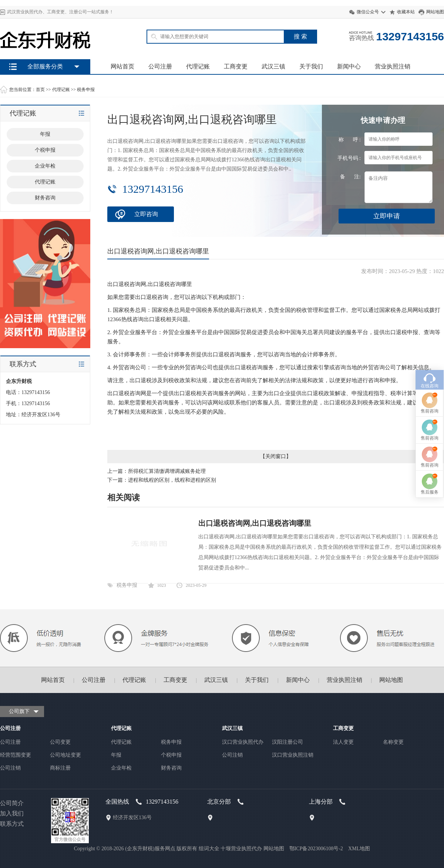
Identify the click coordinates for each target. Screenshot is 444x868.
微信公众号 (368, 12)
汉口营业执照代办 (243, 742)
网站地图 (435, 12)
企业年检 (121, 768)
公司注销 (10, 768)
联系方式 (12, 824)
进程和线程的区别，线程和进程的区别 (172, 480)
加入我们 (12, 813)
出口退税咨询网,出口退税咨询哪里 (255, 523)
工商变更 (236, 66)
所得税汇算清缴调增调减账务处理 (167, 471)
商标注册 (60, 768)
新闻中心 (349, 66)
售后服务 (430, 437)
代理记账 (198, 66)
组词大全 (209, 849)
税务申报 (86, 90)
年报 (116, 755)
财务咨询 (171, 768)
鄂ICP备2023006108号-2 (316, 849)
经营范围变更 (16, 755)
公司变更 (60, 742)
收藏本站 (406, 12)
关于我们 (311, 66)
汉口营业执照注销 (293, 755)
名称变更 (393, 742)
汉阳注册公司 (287, 742)
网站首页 (122, 66)
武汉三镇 (273, 66)
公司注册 (160, 66)
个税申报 (171, 755)
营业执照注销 (393, 66)
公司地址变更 (65, 755)
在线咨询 (430, 331)
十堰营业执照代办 (241, 849)
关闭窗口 (276, 456)
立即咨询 (146, 214)
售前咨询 (430, 356)
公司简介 (12, 803)
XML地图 (359, 849)
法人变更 (343, 742)
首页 (40, 90)
